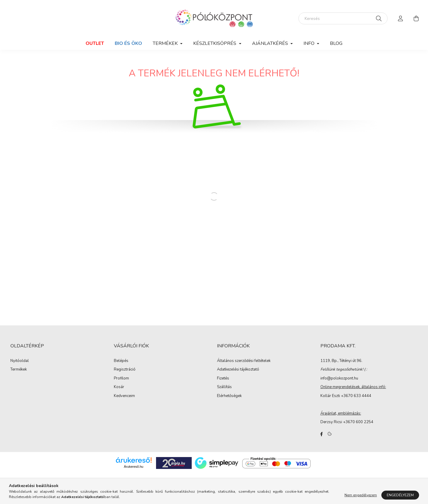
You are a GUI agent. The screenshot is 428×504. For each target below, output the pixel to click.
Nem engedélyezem (361, 495)
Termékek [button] (166, 43)
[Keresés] (343, 18)
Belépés (121, 361)
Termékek (19, 370)
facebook (322, 434)
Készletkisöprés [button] (215, 43)
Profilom (121, 379)
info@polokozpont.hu (339, 378)
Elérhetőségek (229, 396)
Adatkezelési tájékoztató (238, 370)
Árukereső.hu (134, 467)
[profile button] (401, 18)
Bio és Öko (128, 43)
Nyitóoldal (20, 361)
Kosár (119, 387)
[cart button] (416, 18)
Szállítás (224, 387)
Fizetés (223, 379)
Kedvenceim (124, 396)
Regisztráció (125, 370)
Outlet (95, 43)
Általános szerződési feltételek (244, 361)
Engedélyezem (400, 495)
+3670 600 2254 (358, 422)
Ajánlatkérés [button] (271, 43)
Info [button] (310, 43)
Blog (336, 43)
